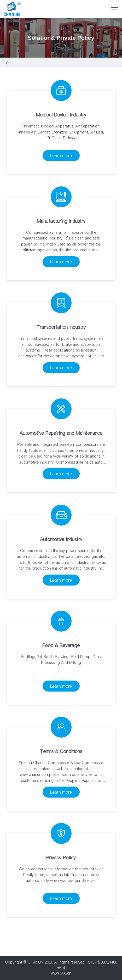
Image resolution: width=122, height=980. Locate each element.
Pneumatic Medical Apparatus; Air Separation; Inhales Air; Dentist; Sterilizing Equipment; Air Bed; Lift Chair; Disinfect (61, 132)
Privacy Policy (61, 858)
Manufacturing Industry (61, 221)
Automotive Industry (61, 539)
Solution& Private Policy (61, 38)
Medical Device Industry (61, 115)
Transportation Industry (61, 327)
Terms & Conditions (61, 751)
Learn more (61, 155)
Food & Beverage (61, 645)
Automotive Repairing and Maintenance (61, 433)
